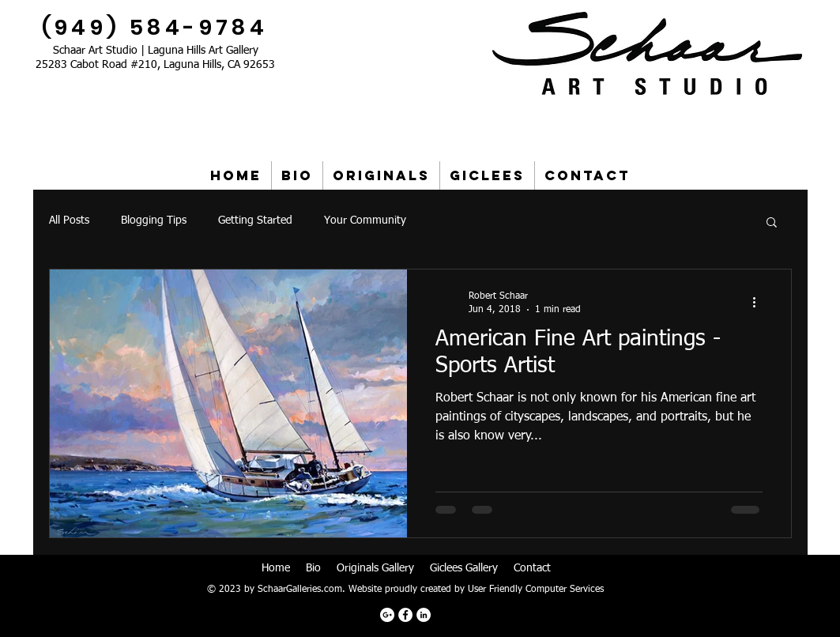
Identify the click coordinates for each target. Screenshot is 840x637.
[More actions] (760, 302)
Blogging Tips (154, 220)
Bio (313, 568)
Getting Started (255, 220)
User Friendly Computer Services (536, 590)
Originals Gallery (375, 568)
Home (276, 568)
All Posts (69, 220)
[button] (772, 223)
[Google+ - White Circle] (387, 615)
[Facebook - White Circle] (405, 615)
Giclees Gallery (464, 568)
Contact (532, 568)
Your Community (365, 220)
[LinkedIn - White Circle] (424, 615)
